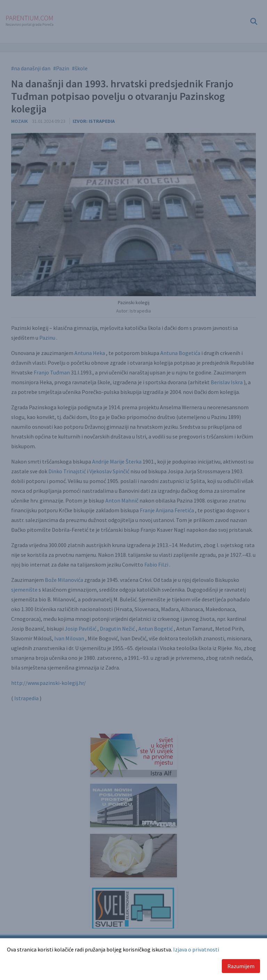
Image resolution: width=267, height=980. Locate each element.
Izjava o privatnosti (196, 949)
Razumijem (241, 966)
